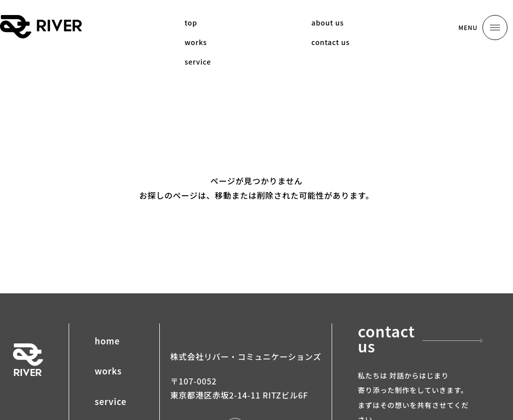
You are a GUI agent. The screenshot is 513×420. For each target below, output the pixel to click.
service (111, 401)
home (107, 341)
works (108, 371)
